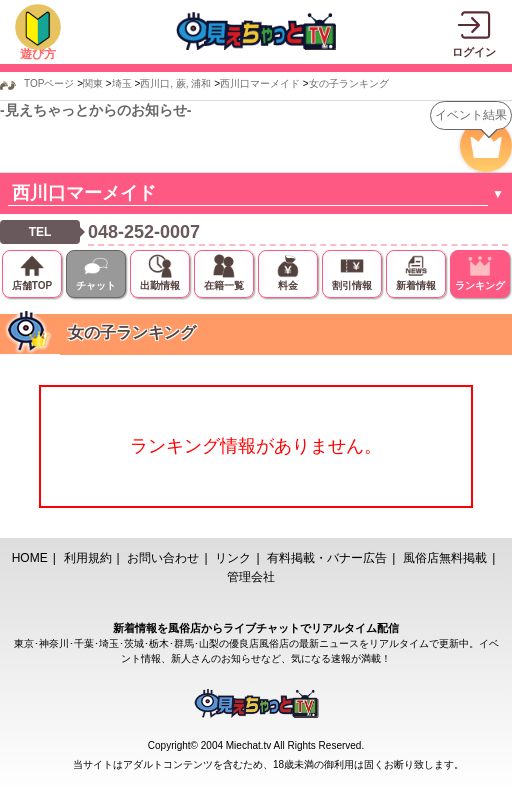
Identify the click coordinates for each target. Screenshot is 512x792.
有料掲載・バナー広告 (327, 558)
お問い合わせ (163, 558)
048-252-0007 (144, 232)
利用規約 (88, 558)
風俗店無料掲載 (445, 558)
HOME (30, 558)
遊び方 (38, 54)
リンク (233, 558)
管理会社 (251, 577)
